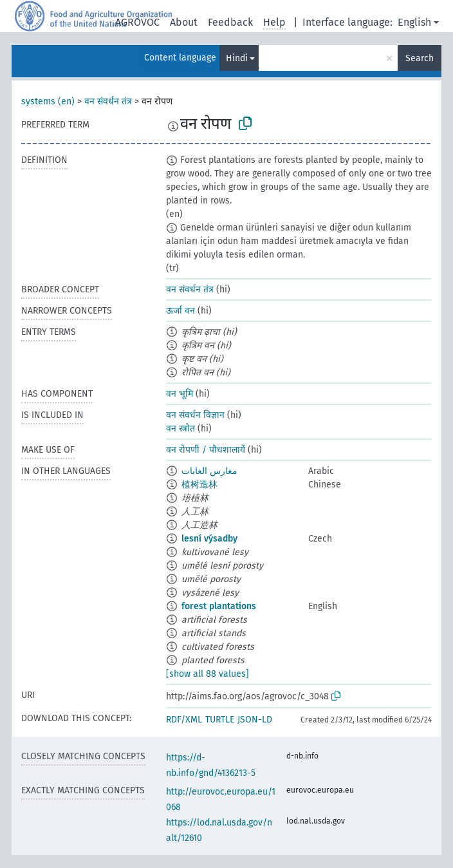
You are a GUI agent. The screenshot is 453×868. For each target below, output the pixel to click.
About (184, 22)
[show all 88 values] (208, 674)
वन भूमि (180, 394)
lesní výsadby (209, 539)
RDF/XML (184, 720)
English (414, 22)
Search (420, 58)
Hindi (237, 58)
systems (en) (48, 101)
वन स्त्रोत (180, 429)
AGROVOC (137, 22)
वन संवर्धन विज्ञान (195, 415)
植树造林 (199, 485)
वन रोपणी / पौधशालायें (206, 450)
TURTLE (220, 720)
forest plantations (219, 606)
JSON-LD (255, 720)
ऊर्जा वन (180, 311)
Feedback (230, 22)
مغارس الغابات (209, 471)
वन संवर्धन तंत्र (108, 101)
